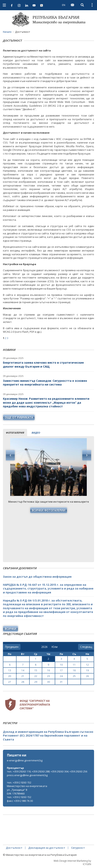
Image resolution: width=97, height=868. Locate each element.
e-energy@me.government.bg (25, 760)
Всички (11, 629)
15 (36, 670)
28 (23, 682)
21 (23, 676)
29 (36, 682)
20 (10, 676)
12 (87, 665)
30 (48, 682)
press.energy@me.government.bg (27, 775)
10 (61, 665)
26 (87, 676)
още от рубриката (19, 417)
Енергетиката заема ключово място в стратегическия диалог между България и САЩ (43, 365)
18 (74, 670)
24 (61, 676)
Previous (10, 455)
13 (10, 670)
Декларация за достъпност (47, 848)
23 (48, 676)
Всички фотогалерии (49, 510)
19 (87, 670)
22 (36, 676)
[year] (44, 647)
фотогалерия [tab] (15, 433)
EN (64, 5)
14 (23, 670)
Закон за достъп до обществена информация (37, 577)
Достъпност (14, 848)
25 (74, 676)
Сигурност (78, 848)
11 (74, 665)
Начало (7, 32)
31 (61, 682)
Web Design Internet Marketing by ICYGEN (72, 862)
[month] (54, 647)
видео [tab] (36, 433)
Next (87, 455)
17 (61, 670)
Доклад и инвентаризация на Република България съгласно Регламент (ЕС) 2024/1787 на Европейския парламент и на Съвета (48, 736)
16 (48, 670)
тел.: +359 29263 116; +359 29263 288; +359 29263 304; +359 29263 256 (47, 771)
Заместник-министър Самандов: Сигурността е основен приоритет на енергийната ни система (45, 383)
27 (10, 682)
